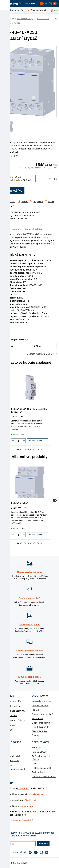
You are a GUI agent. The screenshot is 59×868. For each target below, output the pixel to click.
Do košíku (13, 191)
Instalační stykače (12, 23)
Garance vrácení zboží (43, 714)
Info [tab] (6, 229)
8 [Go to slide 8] (41, 449)
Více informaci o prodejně (21, 820)
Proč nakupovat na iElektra (41, 758)
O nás (35, 764)
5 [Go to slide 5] (31, 449)
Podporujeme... (39, 772)
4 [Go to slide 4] (28, 449)
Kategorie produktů (41, 701)
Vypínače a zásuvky (15, 711)
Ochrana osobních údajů (44, 776)
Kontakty (36, 748)
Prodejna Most (39, 752)
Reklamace (37, 718)
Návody (6, 748)
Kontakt (36, 710)
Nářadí (9, 730)
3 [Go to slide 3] (25, 449)
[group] (29, 406)
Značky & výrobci (11, 760)
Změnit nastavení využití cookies (14, 771)
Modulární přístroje (25, 19)
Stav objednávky (40, 731)
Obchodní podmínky (42, 723)
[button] (31, 4)
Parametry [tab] (16, 229)
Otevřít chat (30, 800)
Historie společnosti (42, 768)
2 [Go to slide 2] (21, 449)
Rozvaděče (11, 715)
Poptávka (7, 765)
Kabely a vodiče (14, 701)
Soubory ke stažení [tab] (34, 229)
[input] (18, 441)
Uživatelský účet (40, 727)
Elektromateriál (13, 706)
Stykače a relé (43, 19)
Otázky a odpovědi (11, 756)
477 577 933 (23, 788)
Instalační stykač (19, 503)
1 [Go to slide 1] (18, 449)
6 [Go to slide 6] (34, 449)
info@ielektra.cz (36, 794)
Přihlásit (43, 844)
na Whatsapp (28, 806)
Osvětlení (11, 725)
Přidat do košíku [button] (37, 441)
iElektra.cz (9, 19)
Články (35, 736)
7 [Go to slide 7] (38, 449)
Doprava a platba (40, 705)
